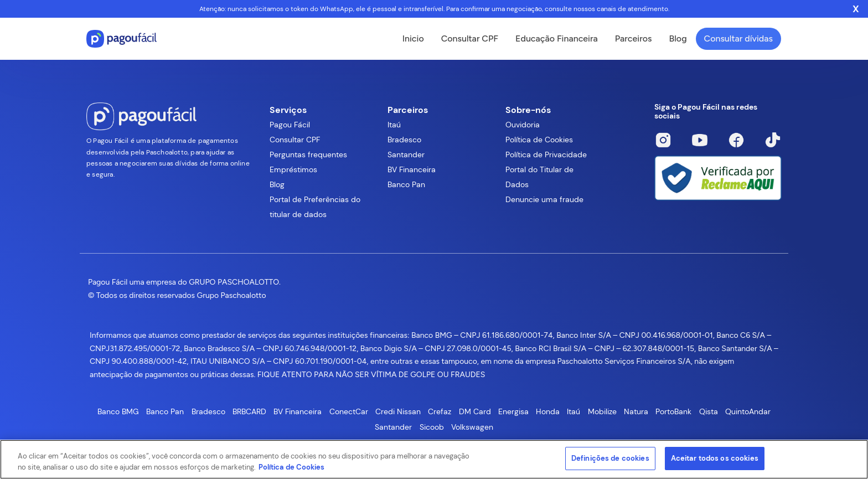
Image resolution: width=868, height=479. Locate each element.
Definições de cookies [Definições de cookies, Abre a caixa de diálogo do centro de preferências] (610, 458)
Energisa (513, 411)
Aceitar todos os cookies (715, 458)
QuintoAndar (748, 411)
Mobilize (602, 411)
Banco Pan (406, 184)
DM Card (475, 411)
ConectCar (349, 411)
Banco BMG (118, 411)
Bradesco (404, 140)
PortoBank (673, 411)
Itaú (394, 125)
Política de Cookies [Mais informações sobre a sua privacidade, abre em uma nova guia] (291, 467)
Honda (548, 411)
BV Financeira (412, 169)
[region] (434, 459)
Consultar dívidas (738, 38)
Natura (636, 411)
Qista (709, 411)
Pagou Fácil (290, 125)
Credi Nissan (398, 411)
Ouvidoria (523, 125)
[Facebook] (736, 140)
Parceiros (634, 38)
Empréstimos (293, 169)
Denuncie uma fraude (544, 199)
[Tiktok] (773, 140)
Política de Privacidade (546, 154)
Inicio (413, 38)
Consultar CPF (470, 38)
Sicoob (432, 427)
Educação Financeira (557, 38)
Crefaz (440, 411)
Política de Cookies (539, 140)
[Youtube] (700, 140)
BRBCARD (249, 411)
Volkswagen (472, 427)
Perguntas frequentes (308, 154)
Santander (406, 154)
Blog (678, 38)
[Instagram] (663, 140)
